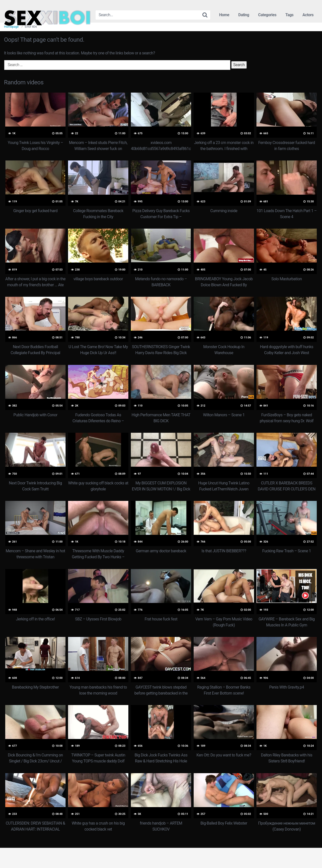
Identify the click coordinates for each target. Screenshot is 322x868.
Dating (244, 15)
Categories (267, 15)
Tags (289, 15)
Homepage (11, 27)
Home (224, 15)
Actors (308, 15)
